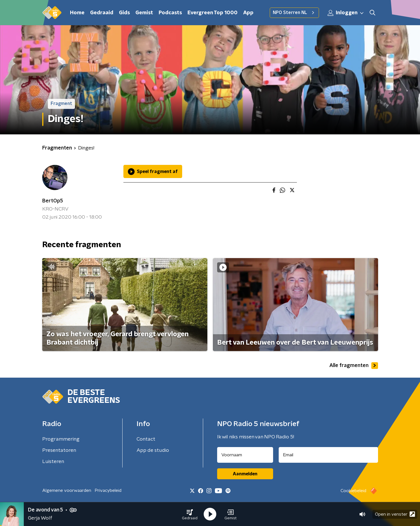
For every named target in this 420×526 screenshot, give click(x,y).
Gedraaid (102, 13)
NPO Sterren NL (294, 13)
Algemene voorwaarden (67, 490)
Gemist (144, 13)
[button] (190, 514)
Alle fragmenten (354, 366)
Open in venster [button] (395, 514)
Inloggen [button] (346, 13)
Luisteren (53, 462)
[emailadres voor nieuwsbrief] (328, 455)
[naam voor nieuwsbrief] (245, 455)
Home (77, 13)
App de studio (153, 450)
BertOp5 (53, 201)
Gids (124, 13)
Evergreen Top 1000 (213, 13)
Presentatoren (59, 450)
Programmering (61, 439)
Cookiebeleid (353, 491)
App (248, 13)
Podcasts (170, 13)
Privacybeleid (108, 490)
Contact (146, 439)
